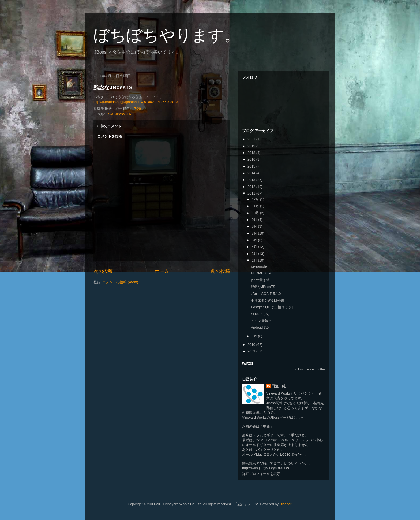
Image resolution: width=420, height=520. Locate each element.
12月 (256, 199)
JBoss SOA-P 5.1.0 (266, 294)
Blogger (286, 504)
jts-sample (259, 266)
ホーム (162, 271)
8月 (255, 226)
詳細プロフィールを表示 (261, 474)
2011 (252, 193)
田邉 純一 (280, 386)
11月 (256, 206)
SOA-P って (260, 314)
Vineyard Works (278, 393)
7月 (255, 233)
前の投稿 (220, 271)
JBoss (120, 114)
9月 (255, 220)
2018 (252, 153)
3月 (255, 254)
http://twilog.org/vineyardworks (266, 468)
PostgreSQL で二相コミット (273, 307)
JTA (130, 114)
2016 (252, 159)
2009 (252, 351)
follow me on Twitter (310, 369)
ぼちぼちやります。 (167, 35)
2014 (252, 173)
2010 (252, 345)
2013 (252, 180)
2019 (252, 146)
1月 (255, 336)
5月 (255, 240)
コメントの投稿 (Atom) (120, 282)
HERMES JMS (262, 273)
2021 (252, 139)
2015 (252, 166)
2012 (252, 187)
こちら (299, 417)
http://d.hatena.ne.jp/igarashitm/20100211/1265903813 (136, 102)
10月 (256, 213)
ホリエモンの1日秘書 (267, 300)
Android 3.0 (260, 327)
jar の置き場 (260, 280)
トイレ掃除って (263, 321)
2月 (255, 260)
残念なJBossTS (113, 87)
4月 (255, 247)
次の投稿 (103, 271)
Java (109, 114)
